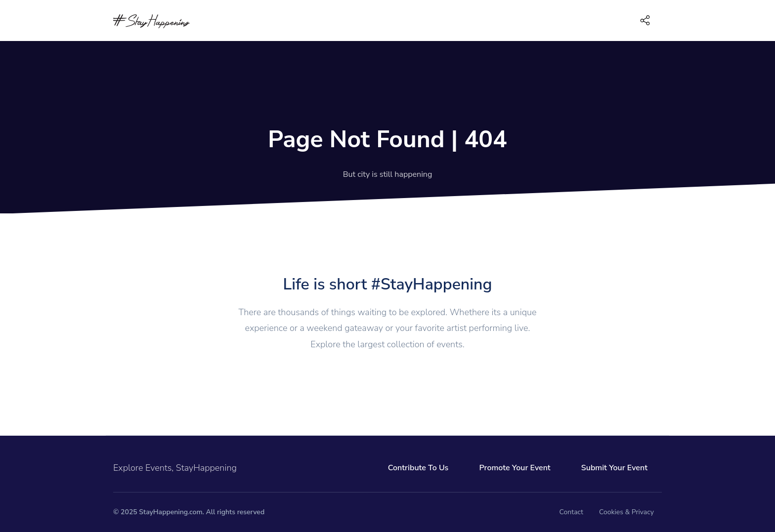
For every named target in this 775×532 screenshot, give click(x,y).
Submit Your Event (614, 468)
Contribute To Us (418, 468)
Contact (571, 512)
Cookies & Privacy (626, 512)
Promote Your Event (515, 468)
